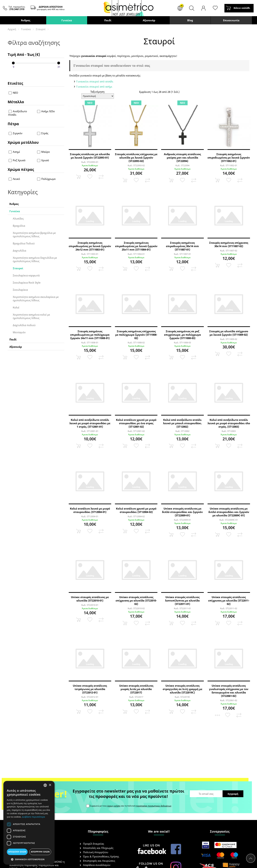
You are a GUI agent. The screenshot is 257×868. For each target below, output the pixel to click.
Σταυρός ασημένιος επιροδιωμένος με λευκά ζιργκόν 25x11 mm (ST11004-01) (136, 246)
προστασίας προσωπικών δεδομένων (154, 806)
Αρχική (12, 29)
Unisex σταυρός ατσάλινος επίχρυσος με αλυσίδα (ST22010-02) (136, 600)
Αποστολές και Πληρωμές (98, 848)
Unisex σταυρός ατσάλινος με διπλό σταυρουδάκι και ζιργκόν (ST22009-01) (182, 512)
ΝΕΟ (13, 93)
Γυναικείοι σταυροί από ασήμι (94, 87)
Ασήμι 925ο (46, 111)
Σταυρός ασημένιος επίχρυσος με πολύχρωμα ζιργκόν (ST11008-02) (136, 335)
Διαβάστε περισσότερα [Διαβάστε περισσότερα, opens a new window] (34, 817)
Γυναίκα (67, 20)
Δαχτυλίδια (19, 251)
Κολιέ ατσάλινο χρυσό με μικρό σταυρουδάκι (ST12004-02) (136, 510)
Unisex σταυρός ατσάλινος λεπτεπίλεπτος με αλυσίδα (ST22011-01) (182, 600)
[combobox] (45, 785)
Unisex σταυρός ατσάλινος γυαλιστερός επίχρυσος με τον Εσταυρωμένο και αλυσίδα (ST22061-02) (229, 691)
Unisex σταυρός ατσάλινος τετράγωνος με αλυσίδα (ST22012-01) (90, 689)
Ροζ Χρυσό (17, 160)
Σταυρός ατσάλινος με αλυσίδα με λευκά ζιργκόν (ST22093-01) (90, 156)
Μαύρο (43, 152)
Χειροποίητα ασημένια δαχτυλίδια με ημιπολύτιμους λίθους (35, 259)
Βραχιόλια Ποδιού (24, 243)
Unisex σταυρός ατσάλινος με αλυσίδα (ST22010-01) (90, 599)
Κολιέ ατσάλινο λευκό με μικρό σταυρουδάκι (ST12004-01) (90, 510)
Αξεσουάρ (149, 20)
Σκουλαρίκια (20, 290)
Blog (190, 20)
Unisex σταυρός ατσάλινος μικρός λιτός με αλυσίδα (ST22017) (136, 689)
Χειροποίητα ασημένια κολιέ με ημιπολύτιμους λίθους (31, 316)
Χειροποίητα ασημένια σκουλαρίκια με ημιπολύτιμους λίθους (36, 299)
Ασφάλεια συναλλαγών (97, 865)
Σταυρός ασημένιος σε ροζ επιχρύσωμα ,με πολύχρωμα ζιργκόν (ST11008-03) (182, 335)
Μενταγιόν (19, 332)
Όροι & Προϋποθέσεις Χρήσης (101, 856)
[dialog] (29, 823)
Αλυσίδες (18, 218)
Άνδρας (26, 20)
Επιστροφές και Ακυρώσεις (99, 861)
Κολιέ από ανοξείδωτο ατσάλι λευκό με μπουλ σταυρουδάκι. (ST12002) (182, 423)
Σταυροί (41, 29)
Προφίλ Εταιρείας (94, 844)
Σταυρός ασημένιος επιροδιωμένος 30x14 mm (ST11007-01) (182, 246)
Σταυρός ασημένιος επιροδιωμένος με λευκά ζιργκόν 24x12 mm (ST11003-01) (90, 246)
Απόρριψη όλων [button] (40, 852)
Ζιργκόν (16, 133)
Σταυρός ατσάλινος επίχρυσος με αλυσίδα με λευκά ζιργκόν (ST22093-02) (136, 158)
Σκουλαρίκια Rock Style (27, 283)
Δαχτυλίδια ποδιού (24, 325)
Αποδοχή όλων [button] (17, 852)
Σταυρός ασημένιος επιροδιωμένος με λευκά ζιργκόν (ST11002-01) (229, 158)
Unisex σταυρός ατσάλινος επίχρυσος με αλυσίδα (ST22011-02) (229, 600)
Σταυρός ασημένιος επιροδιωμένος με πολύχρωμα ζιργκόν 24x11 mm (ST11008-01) (90, 335)
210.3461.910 (17, 9)
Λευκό (14, 179)
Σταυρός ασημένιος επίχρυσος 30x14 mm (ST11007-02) (229, 244)
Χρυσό (43, 160)
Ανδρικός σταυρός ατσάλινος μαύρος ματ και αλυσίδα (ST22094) (182, 158)
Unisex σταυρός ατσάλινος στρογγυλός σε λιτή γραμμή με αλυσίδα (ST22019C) (182, 689)
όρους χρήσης (114, 806)
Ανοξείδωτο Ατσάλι (18, 113)
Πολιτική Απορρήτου (96, 852)
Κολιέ (16, 307)
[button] (29, 859)
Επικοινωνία (231, 20)
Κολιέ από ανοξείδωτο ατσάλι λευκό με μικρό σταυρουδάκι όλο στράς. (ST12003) (229, 423)
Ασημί (14, 152)
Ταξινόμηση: (98, 92)
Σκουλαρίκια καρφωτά (26, 275)
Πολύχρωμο (46, 179)
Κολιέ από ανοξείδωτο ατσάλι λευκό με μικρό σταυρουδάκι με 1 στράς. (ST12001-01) (90, 423)
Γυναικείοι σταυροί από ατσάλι (95, 81)
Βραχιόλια (19, 226)
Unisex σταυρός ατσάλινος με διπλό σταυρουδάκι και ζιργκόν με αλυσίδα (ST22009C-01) (229, 512)
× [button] (50, 785)
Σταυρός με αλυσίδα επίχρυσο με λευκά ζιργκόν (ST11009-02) (229, 333)
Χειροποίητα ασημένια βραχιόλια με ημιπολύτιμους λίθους (34, 234)
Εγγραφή (233, 794)
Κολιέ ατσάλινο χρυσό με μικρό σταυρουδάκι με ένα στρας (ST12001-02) (136, 423)
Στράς (43, 133)
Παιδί (108, 20)
